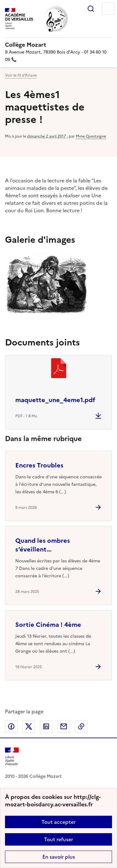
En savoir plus (59, 857)
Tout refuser (58, 839)
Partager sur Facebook (11, 726)
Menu (108, 9)
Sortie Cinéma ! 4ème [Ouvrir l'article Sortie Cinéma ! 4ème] (48, 625)
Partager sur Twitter (29, 726)
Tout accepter (58, 822)
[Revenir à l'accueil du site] (12, 756)
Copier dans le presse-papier (81, 726)
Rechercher (91, 9)
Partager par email (64, 726)
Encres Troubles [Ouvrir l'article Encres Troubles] (39, 465)
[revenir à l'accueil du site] (58, 45)
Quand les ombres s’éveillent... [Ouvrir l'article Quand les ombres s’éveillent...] (43, 545)
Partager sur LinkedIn (46, 726)
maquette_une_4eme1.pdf (55, 400)
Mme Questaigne (91, 136)
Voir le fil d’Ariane (21, 75)
